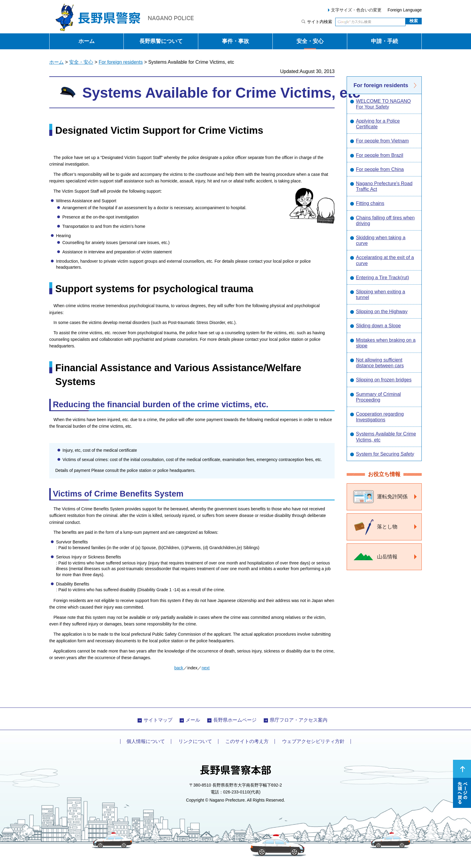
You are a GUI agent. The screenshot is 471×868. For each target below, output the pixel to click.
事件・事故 (235, 41)
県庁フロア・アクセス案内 (299, 720)
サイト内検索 (320, 22)
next (205, 668)
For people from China (380, 169)
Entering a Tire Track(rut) (383, 278)
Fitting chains (370, 203)
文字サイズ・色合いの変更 (356, 10)
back (179, 668)
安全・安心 (310, 41)
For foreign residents (121, 62)
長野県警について (161, 41)
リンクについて (195, 741)
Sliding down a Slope (378, 326)
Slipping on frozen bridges (384, 380)
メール (193, 720)
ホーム (87, 41)
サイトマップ (158, 720)
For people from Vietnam (382, 141)
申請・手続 (384, 41)
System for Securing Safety (385, 454)
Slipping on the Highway (382, 312)
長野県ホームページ (235, 720)
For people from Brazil (380, 155)
